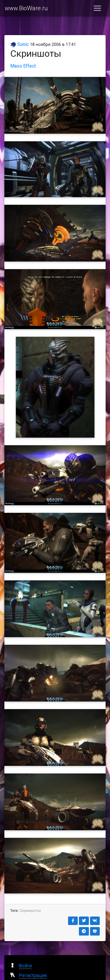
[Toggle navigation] (97, 8)
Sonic (20, 44)
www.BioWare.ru (26, 8)
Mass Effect (23, 66)
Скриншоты (30, 911)
